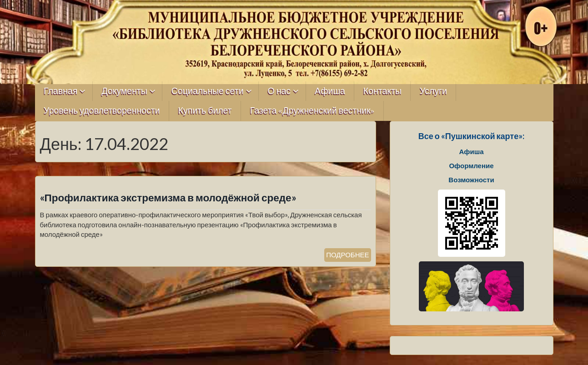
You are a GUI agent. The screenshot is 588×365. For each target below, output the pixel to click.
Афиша (330, 91)
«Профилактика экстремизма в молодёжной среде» (168, 197)
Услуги (433, 91)
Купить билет (205, 111)
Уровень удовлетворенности (102, 111)
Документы (124, 91)
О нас (279, 91)
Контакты (382, 91)
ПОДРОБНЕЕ (347, 255)
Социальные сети (208, 91)
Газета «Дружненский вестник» (312, 111)
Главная (60, 91)
